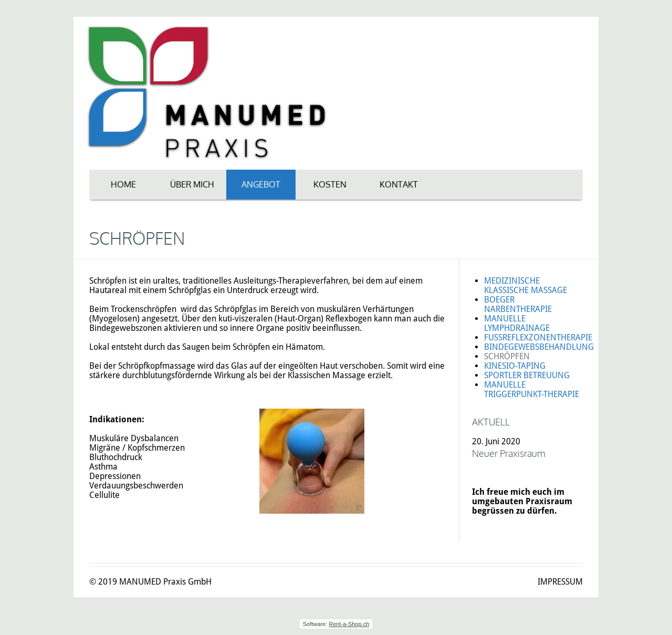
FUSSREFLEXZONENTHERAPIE (538, 337)
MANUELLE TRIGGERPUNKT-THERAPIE (532, 389)
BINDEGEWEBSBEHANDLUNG (539, 347)
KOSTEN (330, 184)
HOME (123, 184)
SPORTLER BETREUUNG (527, 375)
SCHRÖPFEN (507, 356)
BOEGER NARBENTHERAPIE (518, 304)
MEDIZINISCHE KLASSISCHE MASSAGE (526, 285)
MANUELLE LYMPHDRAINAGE (517, 323)
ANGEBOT (261, 184)
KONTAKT (399, 184)
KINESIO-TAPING (515, 366)
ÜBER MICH (192, 184)
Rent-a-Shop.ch (349, 624)
